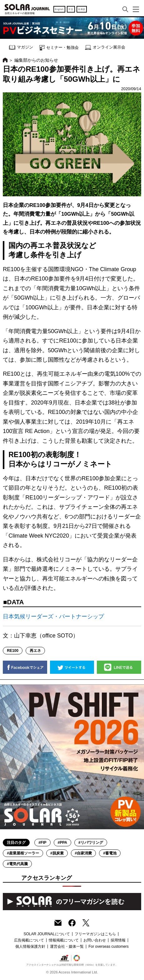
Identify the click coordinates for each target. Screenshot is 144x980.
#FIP (42, 843)
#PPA (62, 843)
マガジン (21, 47)
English (59, 9)
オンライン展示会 (105, 47)
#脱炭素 (57, 853)
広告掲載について (29, 940)
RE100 (13, 651)
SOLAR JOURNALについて (47, 934)
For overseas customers (109, 946)
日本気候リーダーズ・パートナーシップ (53, 616)
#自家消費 (84, 853)
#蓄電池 (110, 853)
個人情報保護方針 (30, 946)
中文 (71, 9)
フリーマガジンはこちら (95, 934)
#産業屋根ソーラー (23, 853)
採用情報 (118, 940)
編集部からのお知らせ (36, 60)
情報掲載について (64, 940)
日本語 (82, 9)
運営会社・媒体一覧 (67, 946)
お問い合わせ (95, 940)
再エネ (35, 651)
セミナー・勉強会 (59, 48)
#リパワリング (91, 843)
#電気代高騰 (17, 864)
